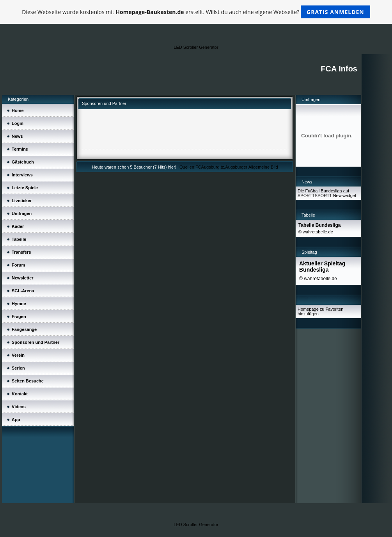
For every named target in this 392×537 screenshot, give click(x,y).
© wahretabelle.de (316, 232)
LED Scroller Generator (196, 47)
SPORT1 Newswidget (335, 196)
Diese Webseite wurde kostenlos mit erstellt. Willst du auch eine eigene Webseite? (196, 12)
